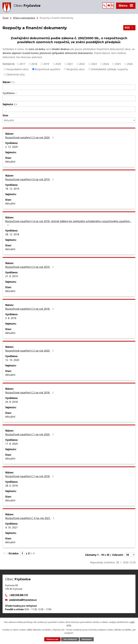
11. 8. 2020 (11, 446)
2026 (130, 66)
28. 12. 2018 (12, 237)
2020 (58, 66)
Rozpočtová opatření (48, 72)
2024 (106, 66)
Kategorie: (9, 66)
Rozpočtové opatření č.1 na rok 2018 (30, 479)
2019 (46, 66)
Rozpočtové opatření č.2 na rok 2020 (30, 353)
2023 (94, 66)
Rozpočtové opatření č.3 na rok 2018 (30, 311)
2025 (118, 66)
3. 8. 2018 (11, 321)
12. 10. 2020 (12, 362)
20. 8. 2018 (11, 404)
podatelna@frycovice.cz (23, 602)
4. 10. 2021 (11, 530)
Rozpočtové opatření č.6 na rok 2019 (30, 182)
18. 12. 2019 (12, 191)
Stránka (14, 556)
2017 (22, 66)
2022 (82, 66)
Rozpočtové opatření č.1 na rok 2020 (30, 437)
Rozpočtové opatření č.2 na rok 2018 (30, 395)
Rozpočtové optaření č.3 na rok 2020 (30, 140)
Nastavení (87, 639)
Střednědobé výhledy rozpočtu (109, 72)
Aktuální (10, 164)
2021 (70, 66)
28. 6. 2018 (11, 488)
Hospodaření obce (17, 72)
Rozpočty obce (76, 72)
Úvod (6, 20)
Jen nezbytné (70, 639)
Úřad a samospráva (24, 20)
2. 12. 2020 (11, 149)
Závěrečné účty (16, 77)
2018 (34, 66)
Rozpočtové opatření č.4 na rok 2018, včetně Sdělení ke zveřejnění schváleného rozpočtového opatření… (68, 225)
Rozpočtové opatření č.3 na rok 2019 (30, 269)
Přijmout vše (52, 639)
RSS (129, 31)
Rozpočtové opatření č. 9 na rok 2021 (30, 521)
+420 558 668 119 (19, 597)
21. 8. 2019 (11, 279)
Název (8, 85)
